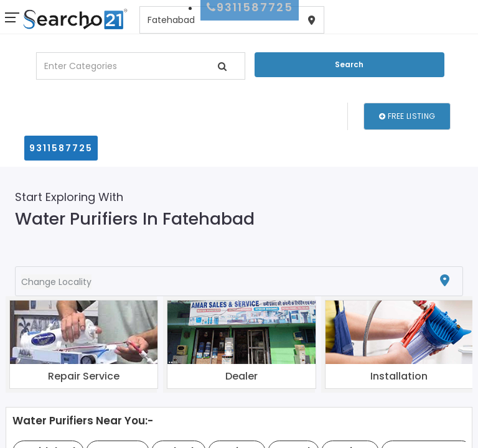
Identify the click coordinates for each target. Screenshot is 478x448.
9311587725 (61, 148)
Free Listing (407, 116)
